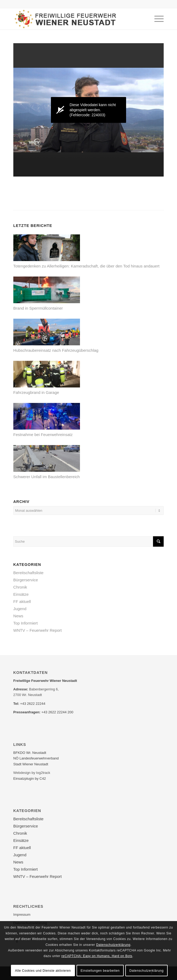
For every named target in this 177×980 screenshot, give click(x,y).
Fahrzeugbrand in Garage (36, 392)
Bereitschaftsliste (28, 573)
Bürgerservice (26, 580)
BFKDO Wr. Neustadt (30, 753)
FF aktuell (22, 601)
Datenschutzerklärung (113, 945)
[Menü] (156, 19)
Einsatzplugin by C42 (30, 779)
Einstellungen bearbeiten (100, 971)
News (18, 616)
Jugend (20, 609)
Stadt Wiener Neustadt (31, 764)
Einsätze (21, 594)
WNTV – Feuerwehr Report (38, 630)
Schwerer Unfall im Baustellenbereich (47, 477)
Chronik (20, 587)
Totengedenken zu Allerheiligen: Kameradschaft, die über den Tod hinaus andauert (86, 266)
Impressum (22, 915)
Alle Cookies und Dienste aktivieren (43, 971)
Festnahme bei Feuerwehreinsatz (43, 435)
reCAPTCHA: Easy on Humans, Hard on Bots (97, 956)
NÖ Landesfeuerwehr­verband (36, 758)
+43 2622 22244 (33, 704)
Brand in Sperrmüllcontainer (38, 308)
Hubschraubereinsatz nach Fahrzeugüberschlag (56, 350)
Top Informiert (26, 623)
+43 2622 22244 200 (57, 712)
